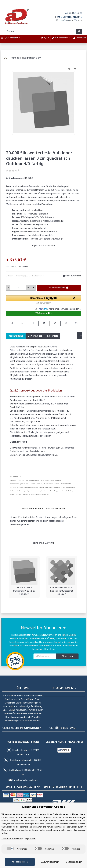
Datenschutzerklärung (35, 642)
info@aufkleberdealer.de (26, 780)
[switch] (10, 848)
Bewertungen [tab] (35, 336)
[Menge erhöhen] (33, 288)
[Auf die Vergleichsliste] (69, 70)
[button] (43, 300)
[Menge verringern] (8, 288)
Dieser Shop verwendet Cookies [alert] (44, 807)
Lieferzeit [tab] (53, 336)
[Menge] (18, 288)
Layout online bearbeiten (43, 246)
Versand (25, 267)
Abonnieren (67, 656)
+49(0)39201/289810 (68, 17)
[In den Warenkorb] (8, 63)
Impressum (30, 839)
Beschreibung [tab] (16, 336)
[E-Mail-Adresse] (45, 656)
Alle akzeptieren (20, 862)
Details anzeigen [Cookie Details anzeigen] (74, 862)
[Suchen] (40, 31)
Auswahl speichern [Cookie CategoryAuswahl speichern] (50, 862)
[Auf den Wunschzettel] (75, 70)
